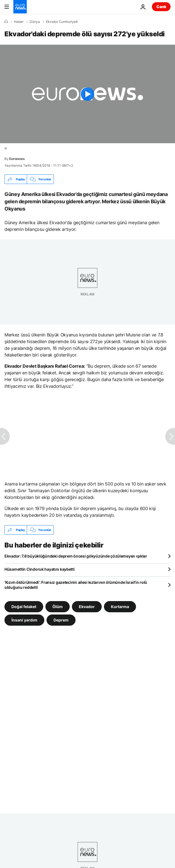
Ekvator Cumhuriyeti (62, 22)
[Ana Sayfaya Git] (20, 7)
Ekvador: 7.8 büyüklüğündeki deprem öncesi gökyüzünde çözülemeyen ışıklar (76, 556)
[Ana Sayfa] (6, 21)
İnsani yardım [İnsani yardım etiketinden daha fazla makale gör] (24, 620)
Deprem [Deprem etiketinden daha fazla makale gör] (61, 620)
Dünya (35, 22)
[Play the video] (87, 94)
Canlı (161, 7)
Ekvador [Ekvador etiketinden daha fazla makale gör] (87, 607)
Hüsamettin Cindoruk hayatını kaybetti (40, 569)
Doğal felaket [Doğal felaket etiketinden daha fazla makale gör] (24, 607)
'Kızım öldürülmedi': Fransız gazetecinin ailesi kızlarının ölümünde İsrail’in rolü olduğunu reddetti (76, 585)
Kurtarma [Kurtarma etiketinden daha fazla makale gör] (120, 607)
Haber (19, 22)
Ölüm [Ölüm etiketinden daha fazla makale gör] (58, 607)
